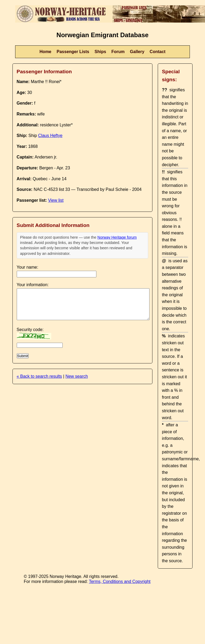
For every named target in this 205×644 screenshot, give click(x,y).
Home (45, 52)
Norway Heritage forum (117, 237)
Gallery (137, 52)
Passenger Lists (73, 52)
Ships (100, 52)
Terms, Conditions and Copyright (120, 581)
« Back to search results (39, 376)
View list (56, 200)
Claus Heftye (50, 136)
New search (76, 376)
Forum (118, 52)
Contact (158, 52)
